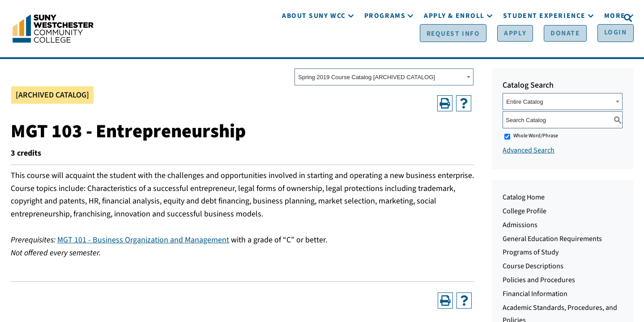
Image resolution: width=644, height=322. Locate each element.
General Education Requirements (552, 241)
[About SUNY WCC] (314, 44)
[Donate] (553, 18)
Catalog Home (524, 199)
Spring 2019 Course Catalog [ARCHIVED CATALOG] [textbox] (367, 79)
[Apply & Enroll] (454, 44)
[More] (615, 44)
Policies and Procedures (539, 282)
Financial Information (535, 296)
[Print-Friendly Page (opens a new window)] (445, 105)
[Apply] (509, 18)
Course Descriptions (533, 268)
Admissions (520, 227)
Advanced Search (529, 153)
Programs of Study (531, 254)
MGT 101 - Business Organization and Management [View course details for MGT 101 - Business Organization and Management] (143, 242)
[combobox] (384, 79)
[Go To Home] (53, 29)
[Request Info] (453, 18)
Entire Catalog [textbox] (525, 104)
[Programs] (385, 44)
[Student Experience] (544, 44)
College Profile (525, 213)
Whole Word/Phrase (536, 138)
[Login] (598, 18)
